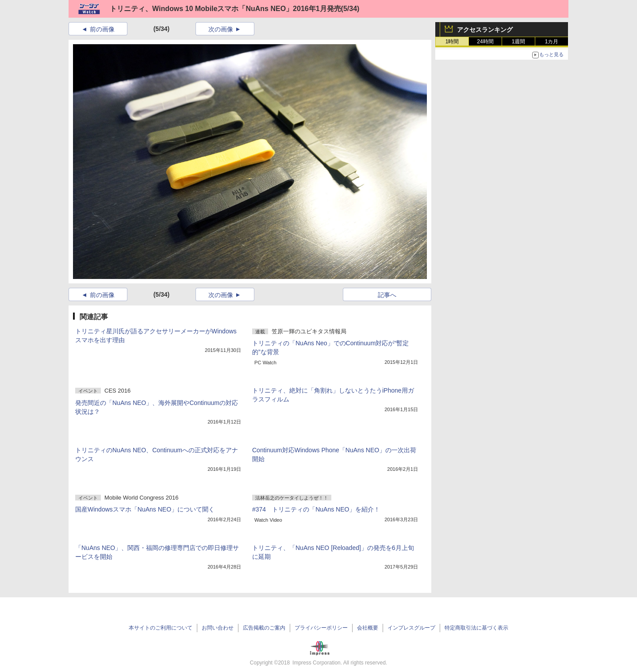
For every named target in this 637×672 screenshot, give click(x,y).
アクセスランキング (485, 30)
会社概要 (368, 628)
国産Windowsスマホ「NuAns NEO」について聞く (145, 509)
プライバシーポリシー (321, 628)
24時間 (485, 42)
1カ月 (552, 42)
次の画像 (221, 29)
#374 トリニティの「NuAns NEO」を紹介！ (316, 509)
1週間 (519, 42)
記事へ (387, 295)
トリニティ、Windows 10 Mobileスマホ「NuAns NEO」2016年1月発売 (225, 9)
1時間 (452, 42)
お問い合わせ (218, 628)
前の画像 (102, 29)
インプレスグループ (411, 628)
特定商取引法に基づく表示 (476, 628)
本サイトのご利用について (161, 628)
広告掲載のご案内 (264, 628)
